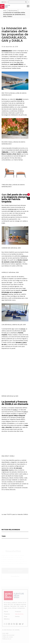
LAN (3, 277)
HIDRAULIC (24, 256)
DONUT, (26, 412)
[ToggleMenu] (28, 6)
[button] (28, 6)
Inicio (5, 11)
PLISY (23, 418)
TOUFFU (11, 470)
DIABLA (15, 410)
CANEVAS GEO (12, 209)
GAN (12, 211)
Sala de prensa (13, 11)
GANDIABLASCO (7, 51)
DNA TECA (20, 62)
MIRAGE (23, 329)
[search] (18, 2)
